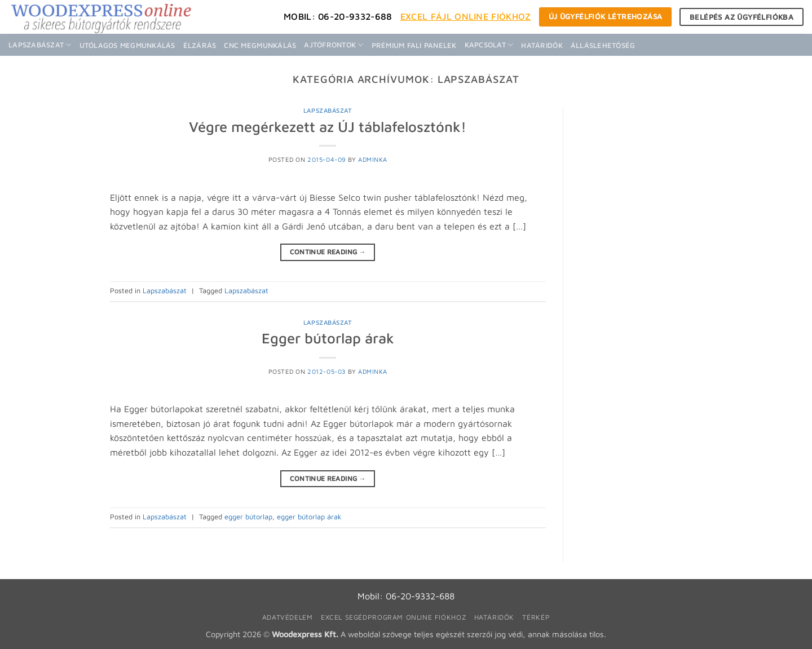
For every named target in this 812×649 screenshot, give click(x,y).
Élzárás (200, 45)
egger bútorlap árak (309, 517)
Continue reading (328, 252)
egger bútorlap (248, 517)
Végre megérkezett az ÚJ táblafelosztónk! (328, 126)
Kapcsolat (489, 45)
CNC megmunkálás (260, 45)
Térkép (536, 617)
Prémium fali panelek (414, 45)
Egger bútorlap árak (328, 338)
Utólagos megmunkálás (127, 45)
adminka (373, 159)
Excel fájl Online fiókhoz (466, 16)
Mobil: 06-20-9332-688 (338, 16)
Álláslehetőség (603, 45)
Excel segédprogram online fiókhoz (393, 617)
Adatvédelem (288, 617)
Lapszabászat (40, 45)
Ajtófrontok (334, 45)
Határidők (542, 45)
